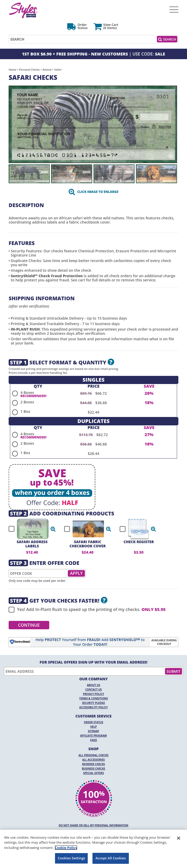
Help (93, 727)
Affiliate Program (93, 736)
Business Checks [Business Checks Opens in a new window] (94, 769)
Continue (29, 625)
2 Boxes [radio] (27, 402)
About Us (94, 685)
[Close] (179, 838)
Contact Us (94, 689)
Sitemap (94, 731)
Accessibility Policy (94, 707)
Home (12, 70)
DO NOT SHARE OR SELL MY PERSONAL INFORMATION (93, 825)
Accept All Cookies (111, 858)
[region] (93, 849)
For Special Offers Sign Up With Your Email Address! (93, 662)
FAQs (93, 740)
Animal (47, 70)
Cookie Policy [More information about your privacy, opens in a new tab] (66, 848)
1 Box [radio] (25, 411)
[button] (53, 529)
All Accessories (93, 760)
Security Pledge (93, 703)
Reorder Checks (93, 764)
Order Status (93, 722)
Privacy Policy (94, 694)
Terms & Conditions (93, 698)
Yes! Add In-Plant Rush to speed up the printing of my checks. (87, 610)
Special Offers (94, 773)
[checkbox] (30, 529)
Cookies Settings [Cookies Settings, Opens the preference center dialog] (71, 858)
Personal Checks (29, 70)
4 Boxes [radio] (27, 393)
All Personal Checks (93, 755)
